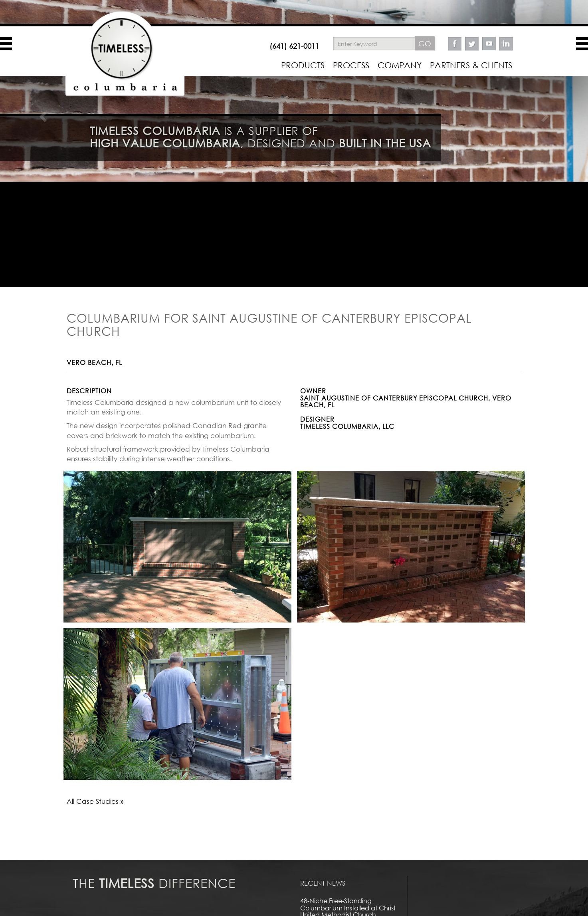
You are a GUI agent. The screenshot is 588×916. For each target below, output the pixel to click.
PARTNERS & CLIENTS (471, 65)
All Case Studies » (95, 801)
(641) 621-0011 (294, 46)
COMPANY (400, 65)
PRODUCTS (303, 65)
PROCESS (351, 65)
